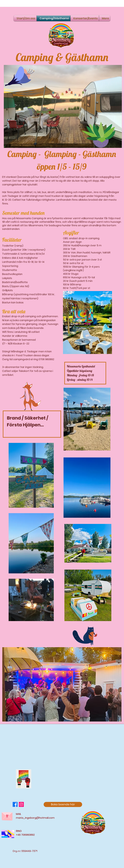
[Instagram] (21, 804)
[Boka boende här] (63, 804)
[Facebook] (15, 804)
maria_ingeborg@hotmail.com (35, 818)
